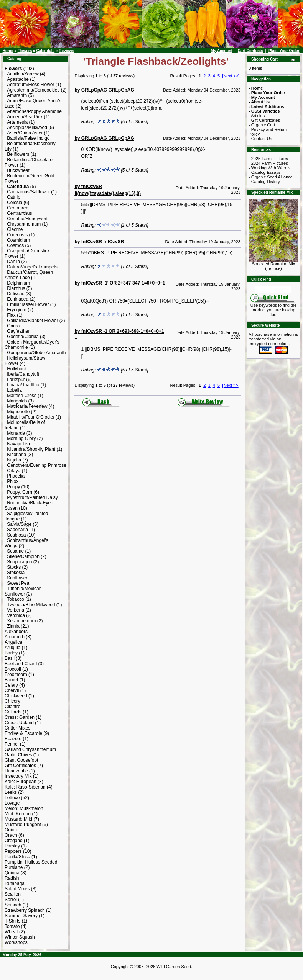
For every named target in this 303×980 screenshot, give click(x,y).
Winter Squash (20, 937)
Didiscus (16, 294)
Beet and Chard (21, 664)
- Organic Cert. (262, 125)
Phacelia (16, 476)
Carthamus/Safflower (28, 192)
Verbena (16, 610)
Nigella (14, 460)
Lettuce (12, 798)
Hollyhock (17, 369)
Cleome (15, 229)
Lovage (12, 803)
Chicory (12, 701)
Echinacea (18, 299)
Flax (11, 315)
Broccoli (13, 669)
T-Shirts (12, 921)
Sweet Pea (18, 583)
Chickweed (16, 696)
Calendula (45, 51)
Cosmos (15, 245)
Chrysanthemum (24, 224)
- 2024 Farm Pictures (268, 163)
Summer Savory (21, 916)
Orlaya (14, 471)
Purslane (14, 867)
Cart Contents (250, 51)
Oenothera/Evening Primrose (37, 465)
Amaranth (17, 95)
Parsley (12, 846)
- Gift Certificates (264, 120)
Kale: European (21, 782)
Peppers (13, 851)
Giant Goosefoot (21, 760)
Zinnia (13, 626)
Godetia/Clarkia (23, 337)
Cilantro (12, 707)
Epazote (13, 739)
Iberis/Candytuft (23, 374)
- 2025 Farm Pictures (268, 159)
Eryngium (17, 310)
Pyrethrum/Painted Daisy (32, 497)
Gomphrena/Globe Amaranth (36, 353)
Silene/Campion (23, 556)
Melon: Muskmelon (24, 808)
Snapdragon (19, 562)
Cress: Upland (19, 723)
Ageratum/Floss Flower (30, 85)
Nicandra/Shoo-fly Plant (31, 449)
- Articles (257, 116)
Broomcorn (16, 674)
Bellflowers (18, 154)
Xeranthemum (21, 621)
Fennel (12, 744)
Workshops (16, 942)
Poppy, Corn (20, 492)
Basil (10, 658)
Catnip (14, 197)
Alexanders (16, 632)
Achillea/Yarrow (23, 74)
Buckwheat (18, 170)
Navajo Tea (18, 444)
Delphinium (18, 283)
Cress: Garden (20, 717)
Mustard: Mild (18, 819)
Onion (11, 830)
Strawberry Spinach (25, 910)
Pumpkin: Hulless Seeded (31, 862)
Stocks (14, 567)
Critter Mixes (17, 728)
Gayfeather (18, 331)
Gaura (13, 326)
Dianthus (16, 288)
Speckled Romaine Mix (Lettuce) (273, 264)
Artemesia (17, 122)
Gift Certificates (20, 766)
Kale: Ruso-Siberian (25, 787)
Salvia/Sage (19, 524)
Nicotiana (16, 455)
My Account (222, 51)
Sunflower (17, 578)
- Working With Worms (270, 168)
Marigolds (17, 401)
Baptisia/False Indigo (28, 138)
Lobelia (14, 390)
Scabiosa (16, 535)
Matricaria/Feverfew (27, 406)
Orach (11, 835)
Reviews (66, 51)
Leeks (11, 792)
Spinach (13, 905)
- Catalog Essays (264, 172)
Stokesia (16, 573)
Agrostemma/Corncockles (33, 90)
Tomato (12, 926)
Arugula (12, 648)
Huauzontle (16, 771)
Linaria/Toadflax (23, 385)
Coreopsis (17, 235)
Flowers (25, 51)
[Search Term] (273, 290)
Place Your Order (284, 51)
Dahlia (13, 262)
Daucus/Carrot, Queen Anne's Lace (29, 275)
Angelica (13, 642)
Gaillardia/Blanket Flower (32, 321)
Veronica (16, 615)
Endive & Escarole (23, 733)
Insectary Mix (18, 776)
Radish (12, 878)
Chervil (12, 690)
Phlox (13, 481)
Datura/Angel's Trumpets (32, 267)
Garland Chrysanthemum (30, 749)
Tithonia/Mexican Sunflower (23, 591)
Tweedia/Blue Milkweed (31, 605)
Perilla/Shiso (17, 857)
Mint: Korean (18, 814)
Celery (11, 685)
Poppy (13, 487)
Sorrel (11, 900)
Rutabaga (15, 883)
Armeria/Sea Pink (25, 117)
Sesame (15, 551)
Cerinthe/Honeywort (27, 219)
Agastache (18, 79)
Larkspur (16, 380)
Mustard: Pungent (23, 825)
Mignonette (18, 412)
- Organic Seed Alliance (271, 177)
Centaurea (18, 208)
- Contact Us (260, 139)
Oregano (14, 841)
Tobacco (16, 599)
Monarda (16, 433)
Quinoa (12, 873)
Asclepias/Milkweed (27, 128)
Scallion (13, 894)
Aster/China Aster (25, 133)
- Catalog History (264, 182)
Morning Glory (21, 438)
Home (8, 51)
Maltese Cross (22, 396)
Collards (13, 712)
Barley (11, 653)
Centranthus (19, 213)
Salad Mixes (17, 889)
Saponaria (17, 530)
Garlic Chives (18, 755)
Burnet (11, 680)
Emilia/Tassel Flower (28, 304)
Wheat (11, 932)
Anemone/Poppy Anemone (34, 111)
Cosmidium (18, 240)
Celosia (15, 203)
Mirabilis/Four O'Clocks (30, 417)
